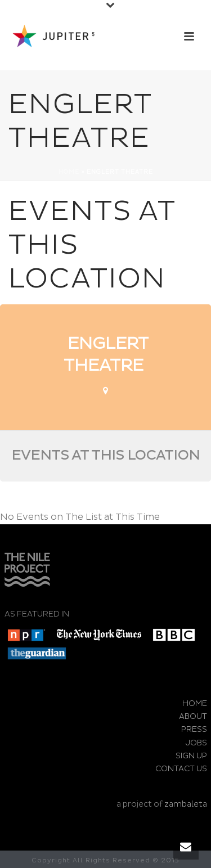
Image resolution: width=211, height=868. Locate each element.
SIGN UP (191, 756)
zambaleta (186, 804)
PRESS (194, 729)
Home (69, 172)
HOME (195, 703)
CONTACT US (181, 769)
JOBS (196, 743)
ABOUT (193, 716)
